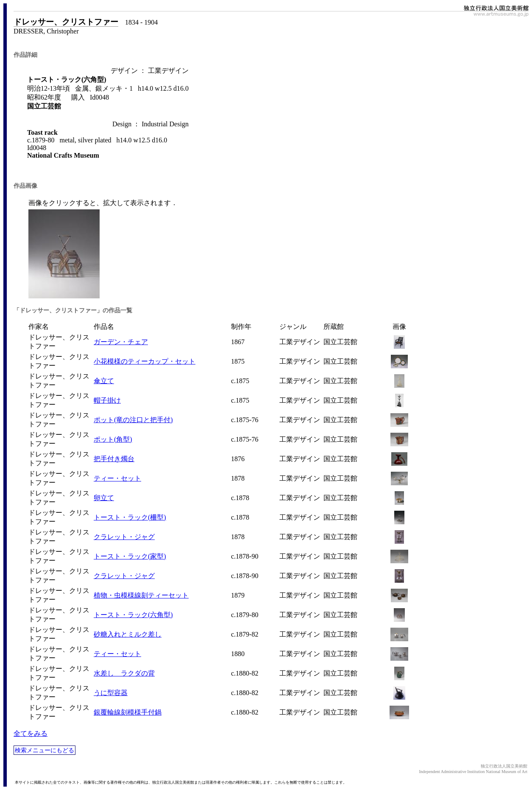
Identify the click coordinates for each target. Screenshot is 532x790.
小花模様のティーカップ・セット (145, 361)
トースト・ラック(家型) (130, 556)
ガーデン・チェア (121, 342)
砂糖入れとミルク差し (128, 634)
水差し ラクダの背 (124, 673)
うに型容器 (111, 693)
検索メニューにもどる (45, 750)
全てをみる (31, 733)
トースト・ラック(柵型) (130, 517)
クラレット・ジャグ (124, 537)
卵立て (104, 498)
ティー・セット (117, 478)
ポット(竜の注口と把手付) (133, 420)
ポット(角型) (113, 439)
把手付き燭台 (114, 459)
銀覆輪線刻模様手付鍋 (128, 712)
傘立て (104, 381)
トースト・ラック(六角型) (133, 615)
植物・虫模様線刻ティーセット (141, 595)
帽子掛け (107, 400)
